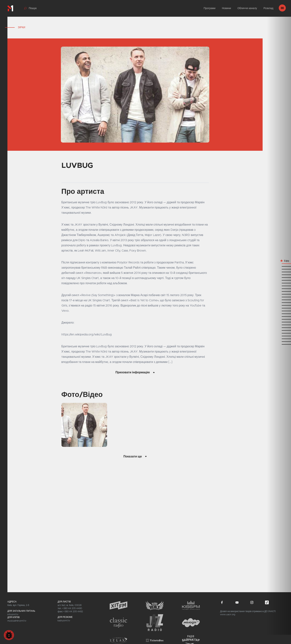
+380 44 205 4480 (72, 608)
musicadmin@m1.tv (17, 621)
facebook (222, 602)
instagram (252, 602)
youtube (237, 602)
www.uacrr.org (228, 614)
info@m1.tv (13, 614)
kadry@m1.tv (64, 621)
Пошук (33, 8)
